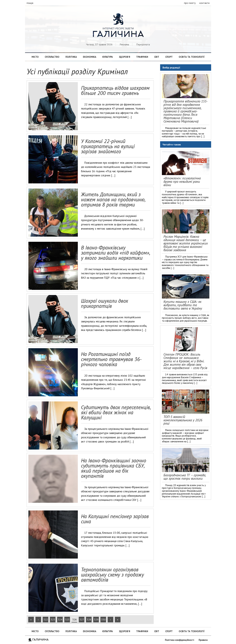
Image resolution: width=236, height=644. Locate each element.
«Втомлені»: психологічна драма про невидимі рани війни (182, 182)
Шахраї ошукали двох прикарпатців (105, 303)
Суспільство (52, 57)
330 (103, 619)
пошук (30, 3)
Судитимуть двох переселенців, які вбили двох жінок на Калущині (116, 412)
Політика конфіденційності (180, 640)
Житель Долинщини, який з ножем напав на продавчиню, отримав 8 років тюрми (113, 199)
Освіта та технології (192, 57)
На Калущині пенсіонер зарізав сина (115, 519)
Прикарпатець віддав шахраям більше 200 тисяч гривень (115, 90)
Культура (108, 57)
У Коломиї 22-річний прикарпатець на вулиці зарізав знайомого (108, 146)
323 (53, 619)
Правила (203, 640)
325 (67, 619)
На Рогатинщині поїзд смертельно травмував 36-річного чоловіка (111, 359)
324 (60, 619)
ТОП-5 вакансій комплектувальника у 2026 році (183, 420)
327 (82, 619)
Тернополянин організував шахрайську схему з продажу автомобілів (112, 575)
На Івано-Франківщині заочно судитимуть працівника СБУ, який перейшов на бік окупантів (114, 468)
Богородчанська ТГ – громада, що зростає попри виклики (185, 477)
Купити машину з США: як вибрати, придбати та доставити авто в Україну (183, 305)
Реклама (124, 44)
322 (46, 619)
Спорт (169, 57)
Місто (35, 57)
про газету (190, 3)
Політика (71, 57)
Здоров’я (124, 57)
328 (89, 619)
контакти (204, 3)
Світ (157, 57)
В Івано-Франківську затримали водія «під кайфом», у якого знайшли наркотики (115, 253)
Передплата (143, 44)
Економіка (90, 57)
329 (96, 619)
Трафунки (142, 57)
